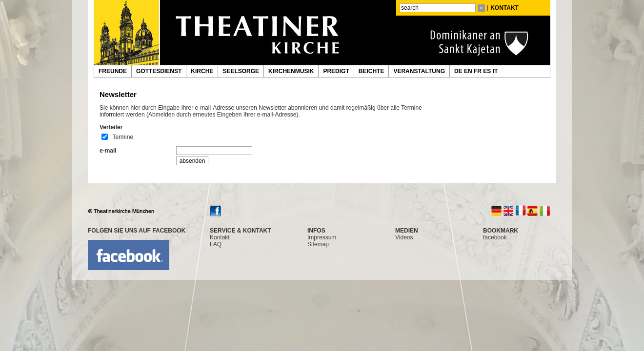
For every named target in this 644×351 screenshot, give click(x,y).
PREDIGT (336, 71)
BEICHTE (372, 71)
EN (469, 71)
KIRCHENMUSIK (291, 71)
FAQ (216, 244)
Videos (404, 237)
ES (488, 71)
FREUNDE (113, 71)
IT (496, 71)
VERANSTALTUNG (419, 71)
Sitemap (318, 244)
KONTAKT (504, 8)
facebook (495, 237)
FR (478, 71)
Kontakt (220, 237)
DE (459, 71)
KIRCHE (202, 71)
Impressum (322, 237)
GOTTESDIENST (159, 71)
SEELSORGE (241, 71)
